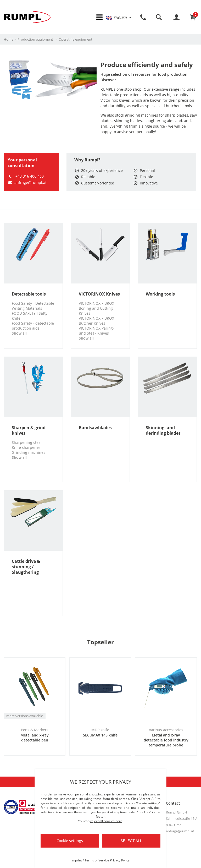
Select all (131, 841)
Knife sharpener (26, 447)
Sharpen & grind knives (29, 430)
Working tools (160, 294)
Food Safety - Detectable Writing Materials (33, 306)
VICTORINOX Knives (99, 294)
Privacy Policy (120, 860)
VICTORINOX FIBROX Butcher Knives (96, 321)
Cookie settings (70, 841)
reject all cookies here (106, 821)
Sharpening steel (27, 442)
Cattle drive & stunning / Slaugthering (26, 567)
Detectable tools (29, 294)
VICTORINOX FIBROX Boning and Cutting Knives (96, 308)
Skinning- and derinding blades (163, 430)
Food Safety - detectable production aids (33, 326)
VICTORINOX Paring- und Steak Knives (96, 331)
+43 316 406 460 (26, 176)
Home (9, 39)
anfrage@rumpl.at (27, 182)
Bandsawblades (95, 428)
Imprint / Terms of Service (90, 860)
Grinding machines (29, 452)
